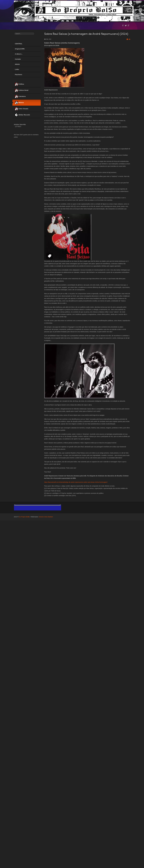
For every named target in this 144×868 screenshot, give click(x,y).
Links (17, 69)
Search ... (14, 32)
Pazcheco (19, 74)
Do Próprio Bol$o (24, 517)
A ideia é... (19, 54)
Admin (17, 64)
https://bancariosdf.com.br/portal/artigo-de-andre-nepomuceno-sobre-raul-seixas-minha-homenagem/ (76, 482)
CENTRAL (19, 44)
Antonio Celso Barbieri (46, 517)
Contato (18, 59)
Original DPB (20, 49)
